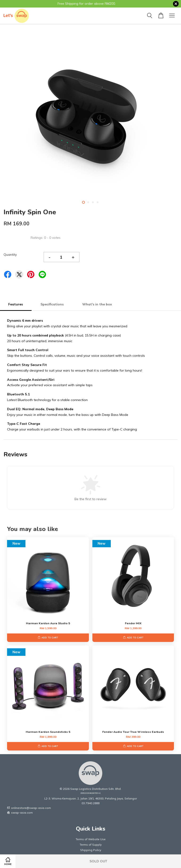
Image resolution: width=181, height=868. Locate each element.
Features (16, 304)
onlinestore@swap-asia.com (29, 808)
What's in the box (98, 304)
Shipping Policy (91, 850)
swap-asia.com (20, 813)
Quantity (10, 255)
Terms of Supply (91, 845)
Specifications (53, 304)
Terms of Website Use (91, 839)
